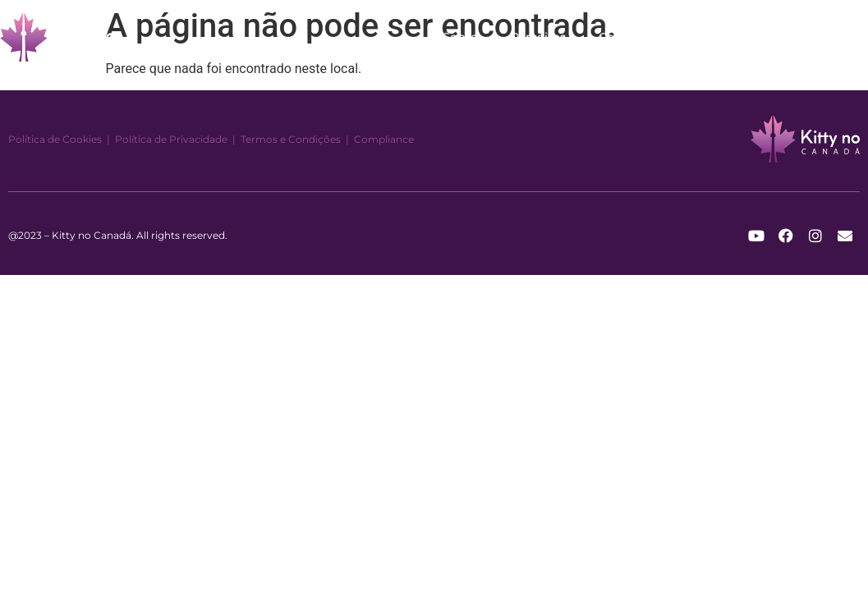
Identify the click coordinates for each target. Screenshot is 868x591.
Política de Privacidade (171, 139)
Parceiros (538, 37)
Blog (693, 37)
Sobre (460, 37)
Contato (622, 37)
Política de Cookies (55, 139)
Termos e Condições (291, 139)
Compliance (384, 139)
